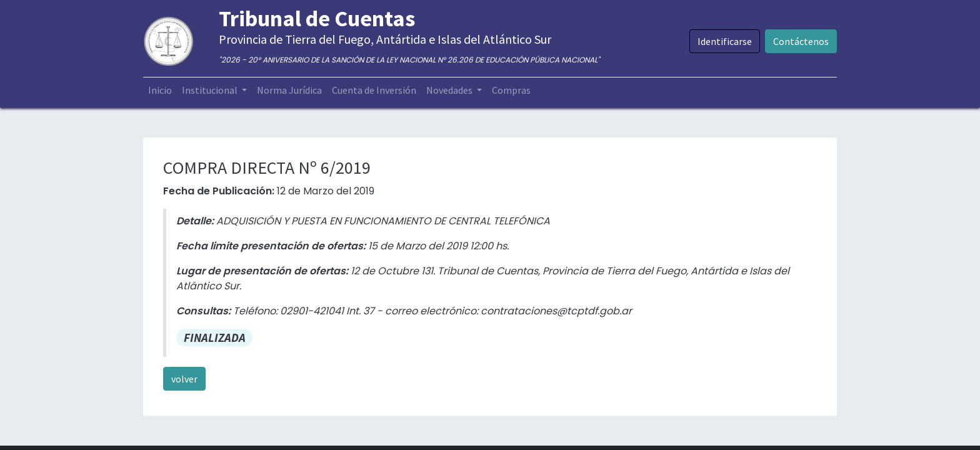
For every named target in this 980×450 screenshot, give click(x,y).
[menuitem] (160, 90)
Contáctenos (801, 41)
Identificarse (725, 41)
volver (184, 379)
